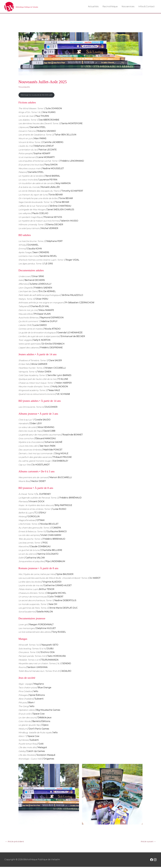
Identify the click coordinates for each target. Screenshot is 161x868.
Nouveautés (25, 87)
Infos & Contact (146, 7)
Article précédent (16, 842)
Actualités (93, 7)
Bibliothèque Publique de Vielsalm (37, 7)
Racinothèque (110, 7)
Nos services (128, 7)
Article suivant (147, 842)
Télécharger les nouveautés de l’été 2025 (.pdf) (39, 96)
